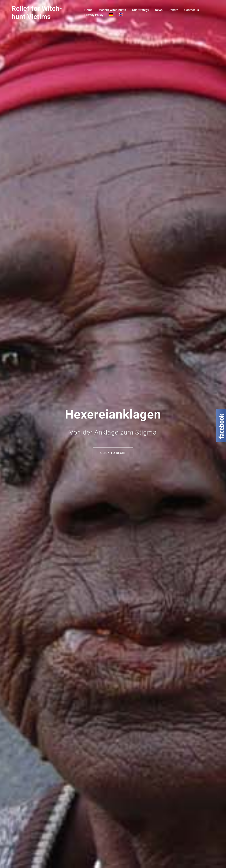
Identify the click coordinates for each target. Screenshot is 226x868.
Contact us (192, 10)
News (159, 10)
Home (89, 10)
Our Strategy (141, 10)
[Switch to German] (111, 15)
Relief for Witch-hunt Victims (37, 13)
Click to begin (113, 453)
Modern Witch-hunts (112, 10)
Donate (173, 10)
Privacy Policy (94, 15)
